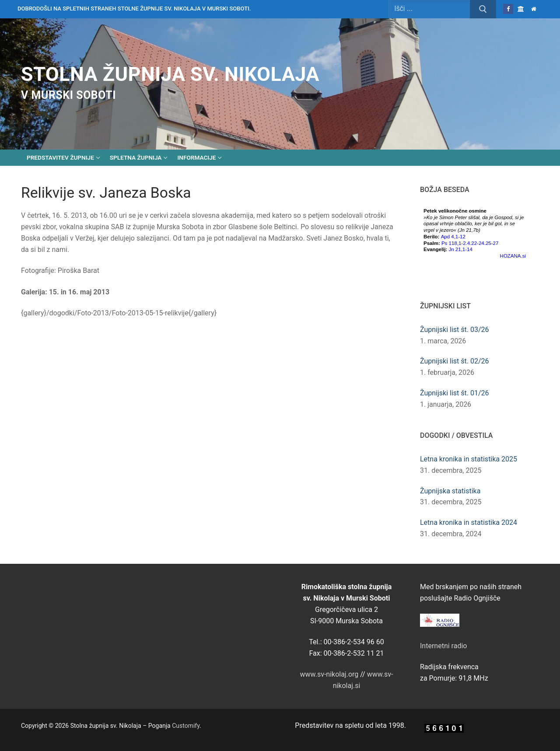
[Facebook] (508, 9)
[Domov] (534, 9)
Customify (186, 726)
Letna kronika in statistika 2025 (469, 459)
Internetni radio (443, 646)
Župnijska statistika (450, 491)
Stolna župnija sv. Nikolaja (170, 74)
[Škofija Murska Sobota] (521, 9)
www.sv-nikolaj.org (329, 674)
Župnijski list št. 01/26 (455, 393)
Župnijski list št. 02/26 (455, 361)
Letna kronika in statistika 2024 (469, 522)
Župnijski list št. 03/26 (455, 330)
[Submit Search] (483, 9)
